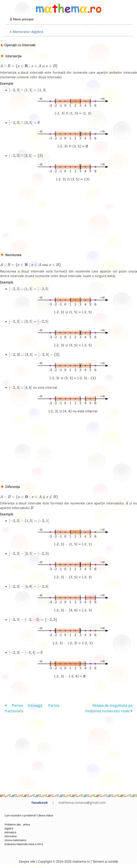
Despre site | (28, 862)
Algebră (9, 828)
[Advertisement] (68, 220)
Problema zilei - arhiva (17, 824)
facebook (40, 803)
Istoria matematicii (15, 840)
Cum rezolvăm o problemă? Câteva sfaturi (29, 815)
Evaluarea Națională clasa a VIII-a (24, 844)
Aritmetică (10, 832)
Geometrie (11, 836)
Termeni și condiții (105, 862)
